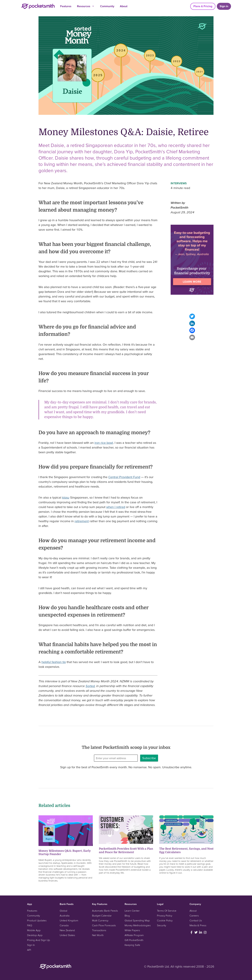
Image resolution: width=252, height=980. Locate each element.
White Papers (132, 930)
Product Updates (37, 920)
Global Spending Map (137, 920)
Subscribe (149, 758)
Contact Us (196, 920)
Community (107, 6)
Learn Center (132, 911)
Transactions (99, 930)
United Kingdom (69, 920)
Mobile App (34, 930)
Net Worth (98, 935)
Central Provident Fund (124, 477)
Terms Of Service (167, 911)
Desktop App (35, 935)
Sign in (224, 6)
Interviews (179, 183)
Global (63, 911)
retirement (82, 521)
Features (66, 6)
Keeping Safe (132, 945)
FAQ (30, 925)
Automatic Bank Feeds (105, 911)
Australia (65, 916)
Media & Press (198, 925)
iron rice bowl (104, 443)
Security (162, 925)
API (29, 950)
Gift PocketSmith (134, 940)
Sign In (31, 945)
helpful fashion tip (54, 662)
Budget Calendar (102, 916)
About (124, 6)
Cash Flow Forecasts (104, 925)
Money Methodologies (138, 925)
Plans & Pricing (203, 6)
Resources (86, 6)
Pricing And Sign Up (39, 940)
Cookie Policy (165, 920)
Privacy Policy (165, 916)
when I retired (116, 507)
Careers (194, 916)
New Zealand (67, 930)
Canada (64, 925)
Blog (127, 916)
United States (67, 935)
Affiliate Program (134, 935)
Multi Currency (100, 920)
